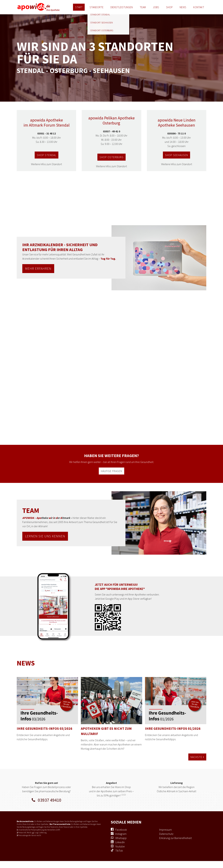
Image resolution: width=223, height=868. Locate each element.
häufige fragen (111, 471)
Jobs (156, 7)
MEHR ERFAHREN (38, 269)
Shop (169, 7)
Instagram (121, 834)
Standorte (97, 7)
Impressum (166, 830)
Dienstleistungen (122, 7)
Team (143, 7)
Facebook (121, 830)
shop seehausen (176, 155)
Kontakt (199, 7)
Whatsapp (121, 838)
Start (79, 7)
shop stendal (47, 155)
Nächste (197, 757)
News (183, 7)
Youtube (120, 846)
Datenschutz (166, 834)
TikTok (119, 851)
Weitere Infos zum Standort (46, 164)
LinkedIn (120, 842)
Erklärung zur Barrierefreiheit (175, 838)
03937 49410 (47, 800)
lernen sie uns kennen (45, 536)
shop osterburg (111, 157)
